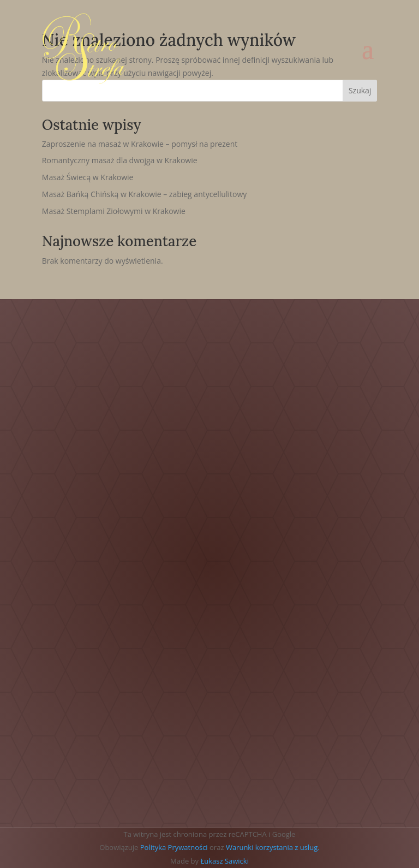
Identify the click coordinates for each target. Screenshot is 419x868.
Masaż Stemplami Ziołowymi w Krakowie (114, 211)
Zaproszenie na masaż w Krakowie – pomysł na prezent (140, 144)
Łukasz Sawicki (225, 861)
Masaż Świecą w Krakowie (88, 177)
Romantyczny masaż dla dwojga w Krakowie (120, 160)
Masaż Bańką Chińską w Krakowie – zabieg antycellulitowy (145, 194)
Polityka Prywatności (174, 847)
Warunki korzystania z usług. (273, 847)
